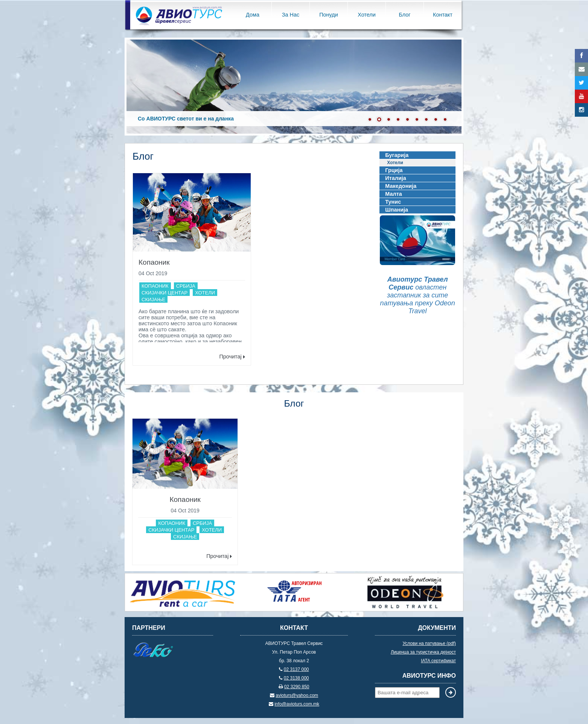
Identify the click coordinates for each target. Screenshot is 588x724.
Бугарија (397, 155)
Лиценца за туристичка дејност (423, 652)
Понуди (328, 15)
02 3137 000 (296, 669)
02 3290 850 (297, 687)
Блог (404, 15)
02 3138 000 (296, 678)
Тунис (393, 202)
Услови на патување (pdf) (429, 643)
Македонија (401, 186)
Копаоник (154, 262)
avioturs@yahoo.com (297, 695)
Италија (395, 178)
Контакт (443, 15)
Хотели (367, 15)
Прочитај (232, 357)
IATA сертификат (438, 661)
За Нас (291, 15)
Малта (393, 194)
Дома (253, 15)
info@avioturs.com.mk (297, 704)
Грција (394, 170)
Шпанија (397, 210)
